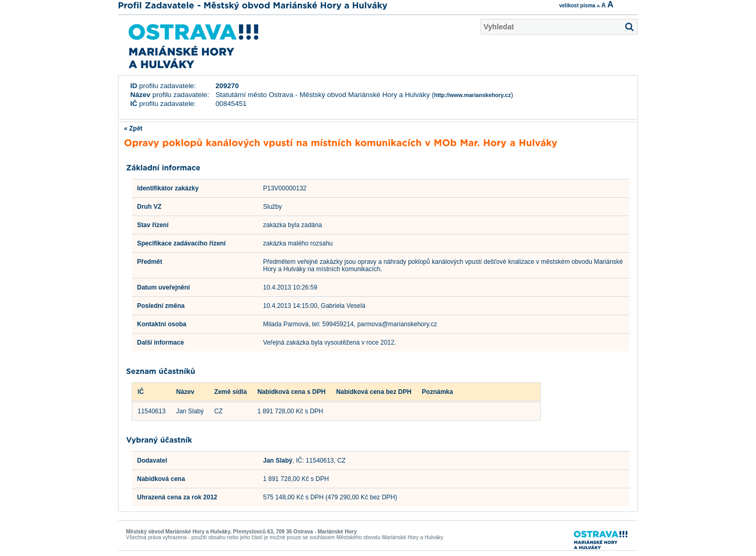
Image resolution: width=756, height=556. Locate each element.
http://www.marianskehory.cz (472, 95)
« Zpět (133, 129)
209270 (227, 86)
